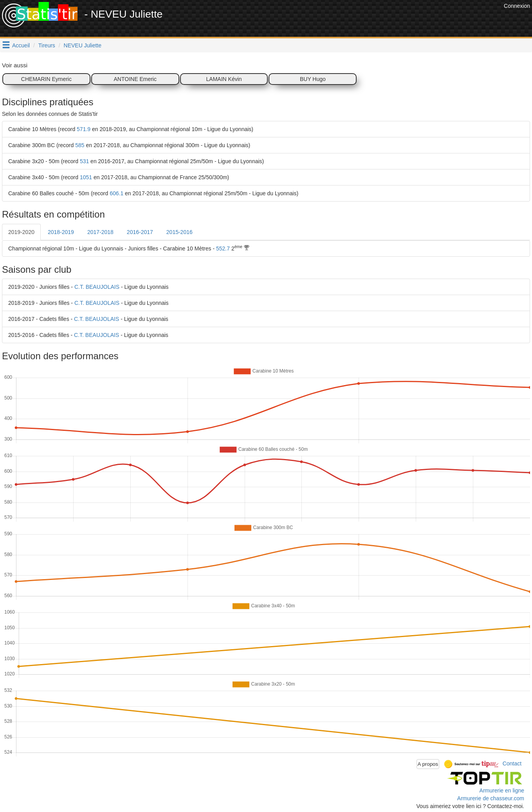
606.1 (116, 193)
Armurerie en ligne (502, 790)
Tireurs (47, 45)
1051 (86, 177)
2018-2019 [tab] (61, 232)
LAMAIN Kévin (224, 79)
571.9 (84, 129)
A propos (428, 764)
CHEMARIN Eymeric (46, 79)
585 (80, 145)
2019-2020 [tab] (21, 232)
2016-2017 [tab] (140, 232)
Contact (512, 763)
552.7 (223, 248)
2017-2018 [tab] (100, 232)
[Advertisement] (359, 20)
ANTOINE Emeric (135, 79)
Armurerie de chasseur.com (491, 798)
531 (84, 161)
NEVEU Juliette (83, 45)
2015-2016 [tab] (179, 232)
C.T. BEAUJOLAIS (97, 287)
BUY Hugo (313, 79)
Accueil (21, 45)
